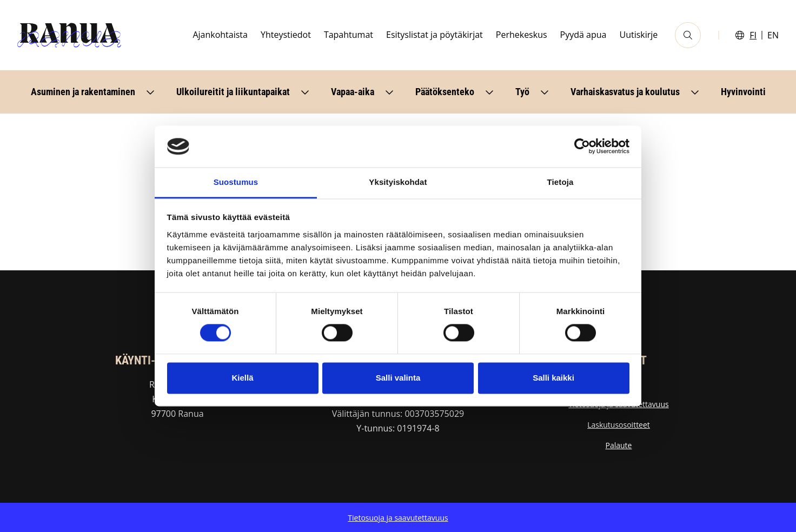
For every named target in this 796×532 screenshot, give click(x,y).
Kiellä (242, 378)
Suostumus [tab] (236, 182)
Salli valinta (398, 378)
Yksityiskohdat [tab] (398, 182)
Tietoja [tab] (560, 182)
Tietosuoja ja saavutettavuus (398, 518)
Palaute (619, 445)
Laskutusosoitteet (619, 425)
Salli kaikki (553, 378)
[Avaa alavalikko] (150, 92)
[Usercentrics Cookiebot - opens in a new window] (582, 147)
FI (753, 35)
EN (773, 35)
